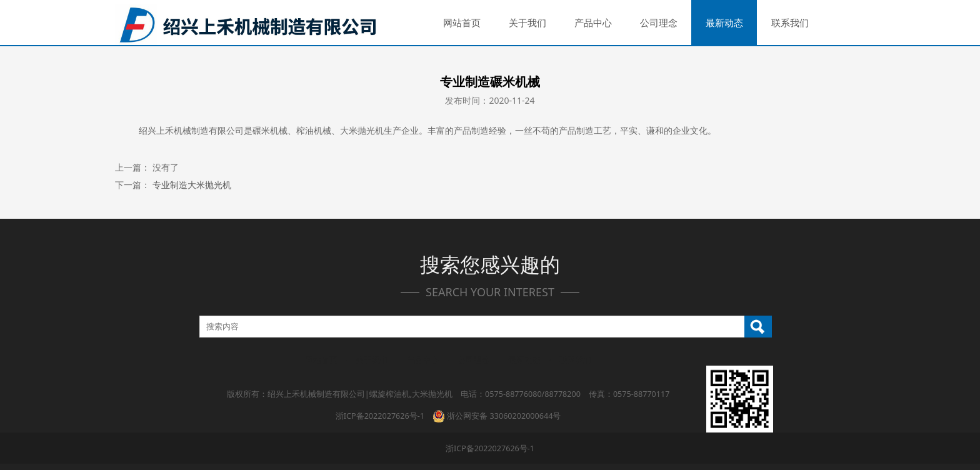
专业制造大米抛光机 (192, 185)
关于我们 (527, 22)
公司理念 (659, 22)
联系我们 (790, 22)
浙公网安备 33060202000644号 (497, 416)
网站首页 (462, 22)
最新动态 (724, 22)
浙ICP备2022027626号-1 (380, 416)
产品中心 (593, 22)
